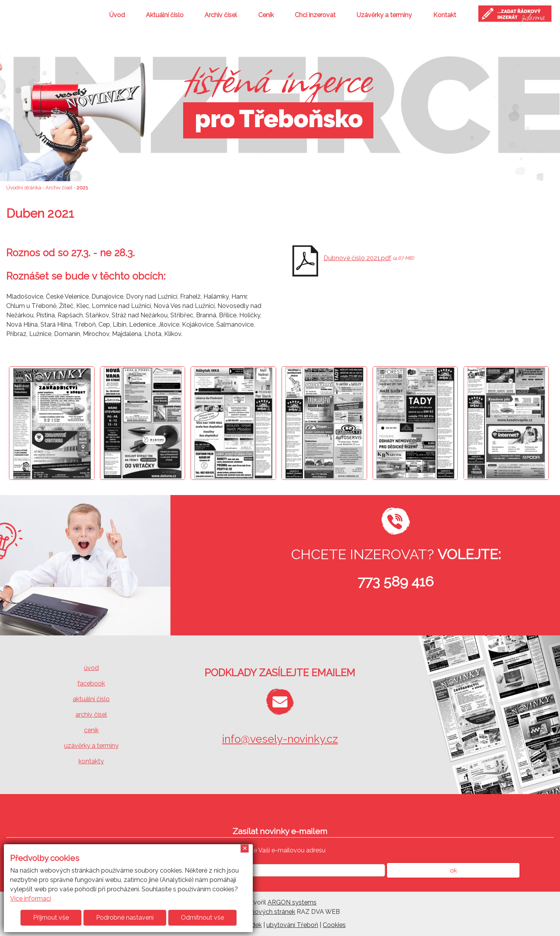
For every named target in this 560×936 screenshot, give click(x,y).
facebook (91, 683)
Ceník (266, 15)
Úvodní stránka (24, 188)
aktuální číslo (91, 699)
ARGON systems (292, 902)
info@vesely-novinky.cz (280, 739)
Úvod (117, 15)
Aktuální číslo (165, 15)
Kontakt (445, 15)
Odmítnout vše (202, 918)
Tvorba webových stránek (258, 912)
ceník (91, 730)
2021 (82, 188)
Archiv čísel (221, 15)
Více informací (31, 898)
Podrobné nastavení (125, 918)
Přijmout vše (51, 918)
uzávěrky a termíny (91, 746)
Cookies (334, 925)
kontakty (91, 761)
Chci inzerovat (315, 15)
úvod (91, 668)
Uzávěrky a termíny (384, 15)
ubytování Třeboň (292, 925)
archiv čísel (91, 715)
